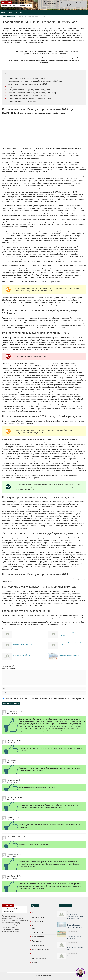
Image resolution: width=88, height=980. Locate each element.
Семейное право (12, 16)
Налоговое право (38, 917)
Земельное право (38, 932)
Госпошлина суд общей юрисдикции (22, 101)
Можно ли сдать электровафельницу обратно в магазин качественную (24, 655)
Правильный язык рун (74, 956)
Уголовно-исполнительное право (41, 927)
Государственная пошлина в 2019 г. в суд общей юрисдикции (31, 87)
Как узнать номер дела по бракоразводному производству (69, 655)
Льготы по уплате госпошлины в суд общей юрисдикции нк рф (32, 93)
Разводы (35, 962)
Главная (3, 12)
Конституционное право (41, 950)
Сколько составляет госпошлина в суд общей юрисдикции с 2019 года (35, 81)
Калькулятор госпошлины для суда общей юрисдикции (29, 90)
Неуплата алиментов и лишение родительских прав (75, 947)
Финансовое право (39, 937)
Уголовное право (38, 921)
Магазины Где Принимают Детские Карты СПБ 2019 (72, 644)
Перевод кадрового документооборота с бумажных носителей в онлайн (25, 644)
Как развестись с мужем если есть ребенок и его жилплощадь (26, 633)
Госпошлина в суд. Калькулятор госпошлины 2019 (27, 95)
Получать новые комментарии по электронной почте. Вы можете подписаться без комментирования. (43, 699)
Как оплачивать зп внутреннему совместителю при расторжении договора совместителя (72, 634)
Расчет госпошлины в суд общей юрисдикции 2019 (27, 84)
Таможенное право (39, 913)
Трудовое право (38, 941)
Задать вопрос (18, 12)
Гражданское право (39, 958)
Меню (9, 12)
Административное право (41, 954)
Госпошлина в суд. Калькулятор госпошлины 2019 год (28, 78)
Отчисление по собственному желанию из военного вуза (75, 916)
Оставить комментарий (11, 703)
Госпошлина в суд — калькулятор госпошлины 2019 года (29, 98)
